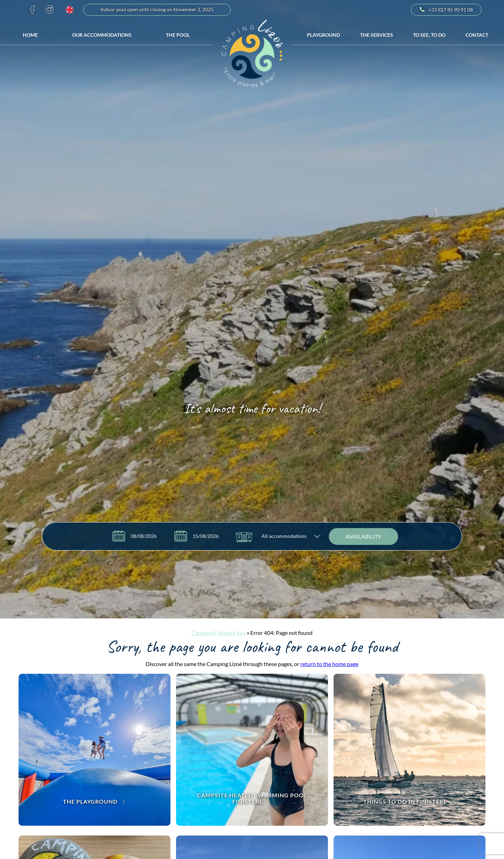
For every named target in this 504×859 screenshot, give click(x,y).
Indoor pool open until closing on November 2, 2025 (157, 10)
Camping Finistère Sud (219, 633)
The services (377, 35)
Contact (477, 35)
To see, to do (429, 35)
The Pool (178, 35)
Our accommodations (102, 35)
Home (30, 35)
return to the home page (329, 664)
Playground (323, 35)
